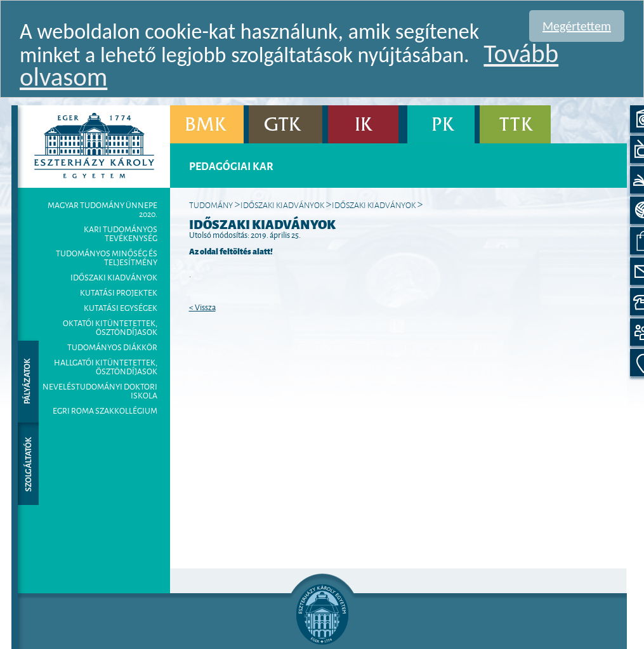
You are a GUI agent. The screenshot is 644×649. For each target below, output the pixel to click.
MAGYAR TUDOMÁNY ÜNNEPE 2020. (102, 209)
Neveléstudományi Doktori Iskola (100, 391)
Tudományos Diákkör (112, 347)
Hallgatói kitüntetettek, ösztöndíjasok (106, 367)
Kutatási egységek (121, 308)
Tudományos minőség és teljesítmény (107, 258)
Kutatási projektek (119, 292)
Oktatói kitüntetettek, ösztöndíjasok (110, 327)
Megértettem (577, 26)
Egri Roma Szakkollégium (105, 410)
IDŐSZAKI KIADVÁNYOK (374, 204)
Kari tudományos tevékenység (121, 233)
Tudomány (211, 204)
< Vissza (202, 307)
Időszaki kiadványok (114, 277)
